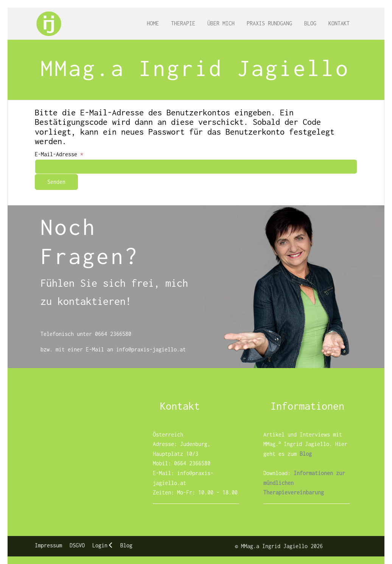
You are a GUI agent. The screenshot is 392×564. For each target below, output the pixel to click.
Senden (56, 182)
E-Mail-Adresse (59, 154)
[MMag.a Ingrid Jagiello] (49, 24)
